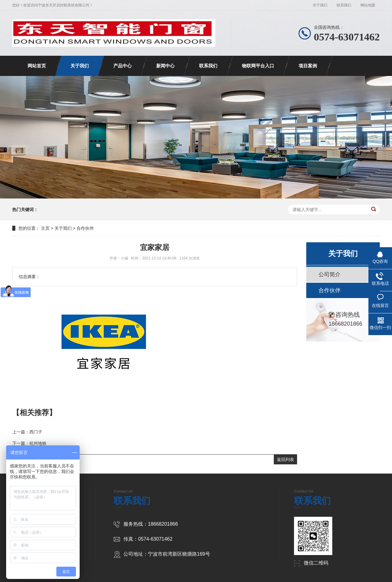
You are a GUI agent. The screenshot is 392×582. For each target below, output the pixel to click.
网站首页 (37, 66)
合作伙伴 (85, 228)
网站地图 (368, 5)
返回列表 (285, 459)
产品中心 (123, 66)
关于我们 (320, 5)
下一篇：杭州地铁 (29, 443)
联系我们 (344, 5)
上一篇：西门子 (27, 432)
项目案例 (308, 66)
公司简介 (330, 274)
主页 (45, 228)
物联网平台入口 (258, 66)
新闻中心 (165, 66)
